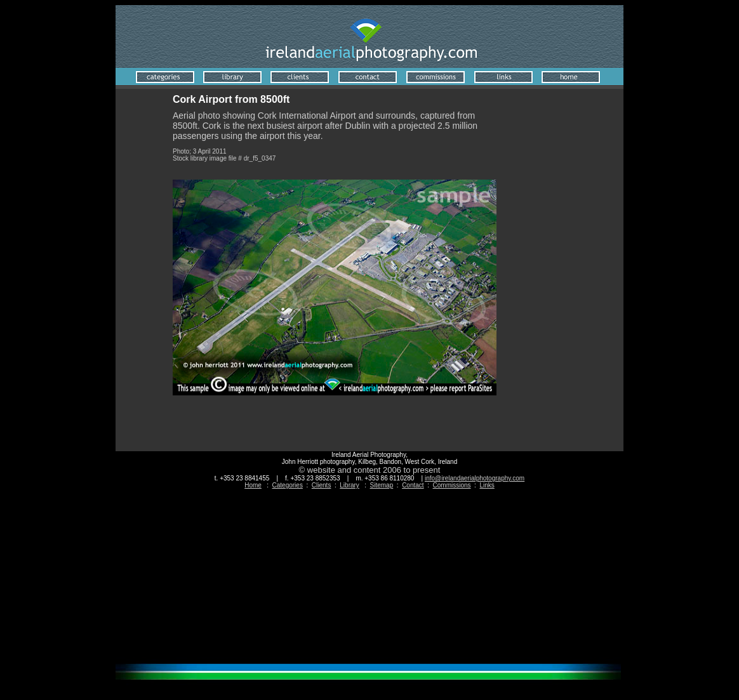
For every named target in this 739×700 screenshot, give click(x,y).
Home (253, 485)
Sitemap (382, 485)
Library (350, 485)
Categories (288, 485)
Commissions (452, 485)
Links (487, 485)
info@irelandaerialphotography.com (475, 478)
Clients (322, 485)
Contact (413, 485)
